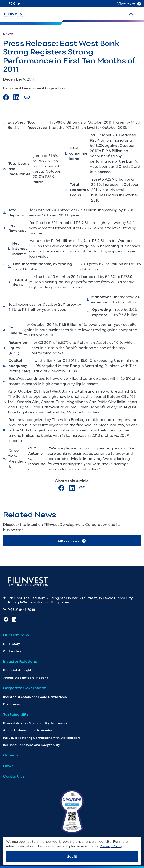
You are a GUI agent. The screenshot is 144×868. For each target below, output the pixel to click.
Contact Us (14, 776)
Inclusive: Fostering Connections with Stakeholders (42, 738)
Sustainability (16, 714)
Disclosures (12, 704)
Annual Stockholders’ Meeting (26, 678)
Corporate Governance (25, 688)
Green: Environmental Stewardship (29, 730)
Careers (10, 755)
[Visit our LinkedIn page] (72, 488)
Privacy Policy (111, 846)
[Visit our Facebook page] (6, 97)
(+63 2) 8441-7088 (21, 610)
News (8, 766)
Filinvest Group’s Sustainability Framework (35, 723)
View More (129, 4)
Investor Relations (20, 661)
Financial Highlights (18, 670)
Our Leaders (12, 651)
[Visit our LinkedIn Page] (16, 97)
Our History (11, 644)
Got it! (72, 857)
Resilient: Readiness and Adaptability (31, 745)
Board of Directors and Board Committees (35, 697)
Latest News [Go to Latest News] (72, 541)
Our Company (16, 635)
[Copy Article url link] (27, 97)
